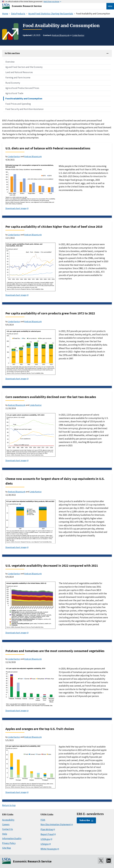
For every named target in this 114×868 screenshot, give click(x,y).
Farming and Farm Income (18, 78)
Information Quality (12, 838)
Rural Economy (13, 83)
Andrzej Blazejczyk (61, 35)
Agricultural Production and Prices (22, 88)
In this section (12, 53)
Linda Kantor (78, 35)
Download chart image (16, 208)
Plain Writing (47, 829)
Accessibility (8, 820)
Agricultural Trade (14, 93)
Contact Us (8, 829)
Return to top (9, 805)
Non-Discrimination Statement (56, 824)
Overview (10, 62)
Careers (6, 824)
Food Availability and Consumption (24, 99)
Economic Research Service (27, 6)
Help (5, 834)
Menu (110, 6)
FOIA (43, 820)
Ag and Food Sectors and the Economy (24, 67)
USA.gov (45, 844)
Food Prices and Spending (18, 104)
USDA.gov (45, 839)
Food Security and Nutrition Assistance (24, 109)
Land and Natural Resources (19, 72)
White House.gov (49, 849)
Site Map (7, 848)
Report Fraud (47, 834)
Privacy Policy (9, 843)
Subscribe (85, 820)
